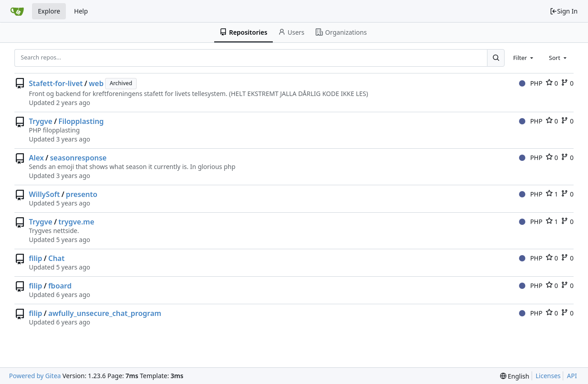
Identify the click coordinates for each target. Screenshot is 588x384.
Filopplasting (81, 121)
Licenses (548, 376)
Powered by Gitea (35, 376)
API (572, 376)
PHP (531, 83)
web (96, 83)
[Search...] (496, 58)
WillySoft (44, 194)
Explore (49, 11)
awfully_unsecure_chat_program (105, 313)
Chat (56, 258)
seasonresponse (78, 158)
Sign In (564, 11)
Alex (36, 158)
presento (82, 194)
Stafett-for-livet (56, 83)
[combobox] (524, 58)
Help (81, 11)
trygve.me (76, 222)
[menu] (515, 376)
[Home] (17, 11)
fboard (60, 286)
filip (36, 258)
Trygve (41, 121)
